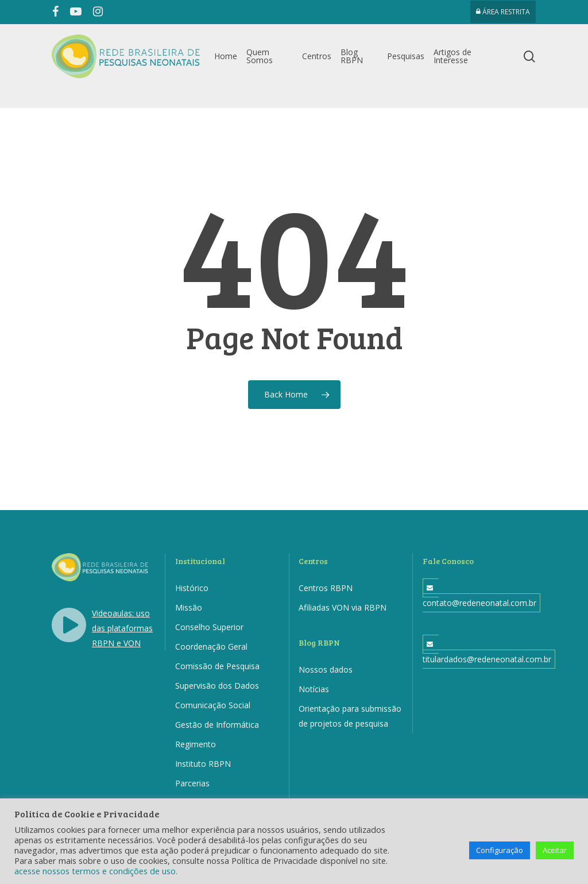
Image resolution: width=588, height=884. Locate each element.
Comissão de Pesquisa (217, 666)
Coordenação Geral (211, 646)
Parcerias (192, 783)
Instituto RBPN (203, 764)
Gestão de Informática (217, 725)
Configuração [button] (500, 850)
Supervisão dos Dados (217, 686)
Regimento (196, 744)
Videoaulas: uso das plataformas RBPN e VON (122, 628)
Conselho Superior (209, 627)
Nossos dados (326, 669)
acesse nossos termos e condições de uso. (96, 871)
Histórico (192, 588)
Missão (189, 607)
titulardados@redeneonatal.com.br (487, 659)
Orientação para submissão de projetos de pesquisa (350, 716)
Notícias (314, 689)
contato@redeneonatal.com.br (479, 603)
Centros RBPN (326, 588)
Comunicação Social (213, 705)
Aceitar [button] (555, 850)
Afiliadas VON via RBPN (343, 607)
